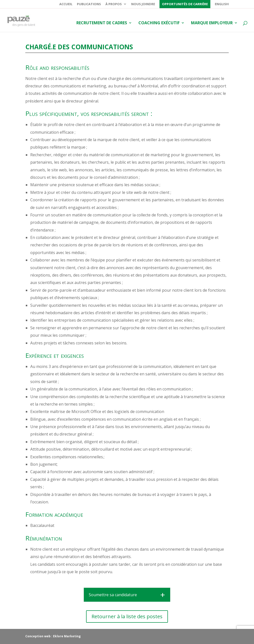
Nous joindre (143, 4)
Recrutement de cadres (102, 23)
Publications (89, 4)
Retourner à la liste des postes (127, 616)
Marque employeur (212, 23)
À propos (114, 4)
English (222, 4)
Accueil (66, 4)
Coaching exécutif (159, 23)
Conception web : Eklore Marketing (53, 636)
